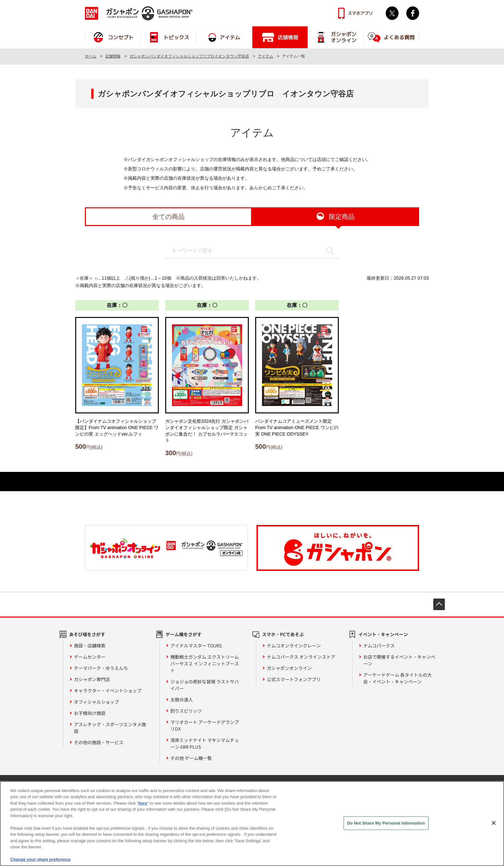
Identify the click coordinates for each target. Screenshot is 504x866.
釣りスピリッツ (186, 711)
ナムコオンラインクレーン (294, 645)
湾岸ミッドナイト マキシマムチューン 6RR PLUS (205, 743)
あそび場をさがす (87, 634)
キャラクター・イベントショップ (108, 690)
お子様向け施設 (90, 713)
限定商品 (342, 217)
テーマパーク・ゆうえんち (101, 668)
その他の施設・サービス (99, 742)
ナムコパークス (379, 645)
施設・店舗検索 (90, 645)
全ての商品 (168, 217)
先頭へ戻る (439, 604)
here (143, 807)
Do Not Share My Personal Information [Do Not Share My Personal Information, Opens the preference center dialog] (386, 827)
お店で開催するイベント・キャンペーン (399, 660)
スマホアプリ (360, 13)
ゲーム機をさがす (184, 634)
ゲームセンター (90, 657)
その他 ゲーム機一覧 (191, 758)
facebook (413, 13)
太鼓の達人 (182, 699)
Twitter (392, 13)
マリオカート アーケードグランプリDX (205, 725)
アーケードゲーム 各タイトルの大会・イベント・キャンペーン (397, 678)
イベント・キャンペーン (383, 634)
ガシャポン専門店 (92, 679)
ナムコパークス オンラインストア (301, 657)
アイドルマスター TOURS (196, 645)
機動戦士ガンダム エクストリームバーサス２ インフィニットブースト (205, 663)
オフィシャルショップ (96, 702)
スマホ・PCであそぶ (283, 634)
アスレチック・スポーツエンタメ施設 (110, 728)
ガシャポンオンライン (289, 668)
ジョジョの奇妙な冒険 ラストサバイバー (205, 685)
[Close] (494, 827)
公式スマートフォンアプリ (294, 679)
